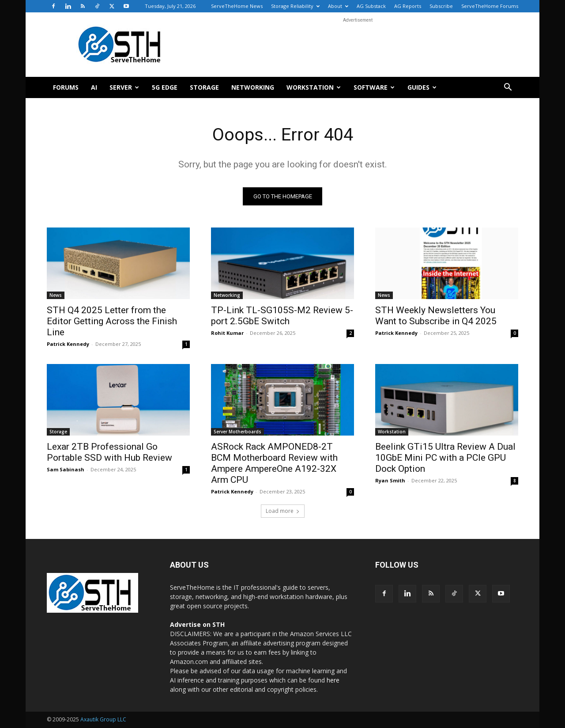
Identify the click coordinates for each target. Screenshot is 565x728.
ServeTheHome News (237, 6)
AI (94, 87)
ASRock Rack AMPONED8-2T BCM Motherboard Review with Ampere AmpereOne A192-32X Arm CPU (274, 464)
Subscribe (441, 6)
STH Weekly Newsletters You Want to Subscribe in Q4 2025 (436, 316)
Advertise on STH (197, 625)
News (56, 296)
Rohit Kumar (227, 333)
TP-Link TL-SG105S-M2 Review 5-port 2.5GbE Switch (282, 316)
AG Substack (371, 6)
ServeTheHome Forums (490, 6)
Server (124, 87)
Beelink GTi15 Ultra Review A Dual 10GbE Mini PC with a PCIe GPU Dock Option (445, 458)
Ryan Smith (390, 481)
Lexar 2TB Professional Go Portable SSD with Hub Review (109, 453)
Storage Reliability (295, 6)
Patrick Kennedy (68, 344)
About (338, 6)
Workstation (314, 87)
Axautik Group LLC (103, 720)
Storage (204, 87)
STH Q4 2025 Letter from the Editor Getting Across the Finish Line (112, 322)
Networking (253, 87)
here (333, 681)
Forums (66, 87)
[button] (508, 88)
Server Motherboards (237, 432)
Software (374, 87)
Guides (422, 87)
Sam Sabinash (66, 470)
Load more (283, 511)
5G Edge (165, 87)
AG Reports (408, 6)
